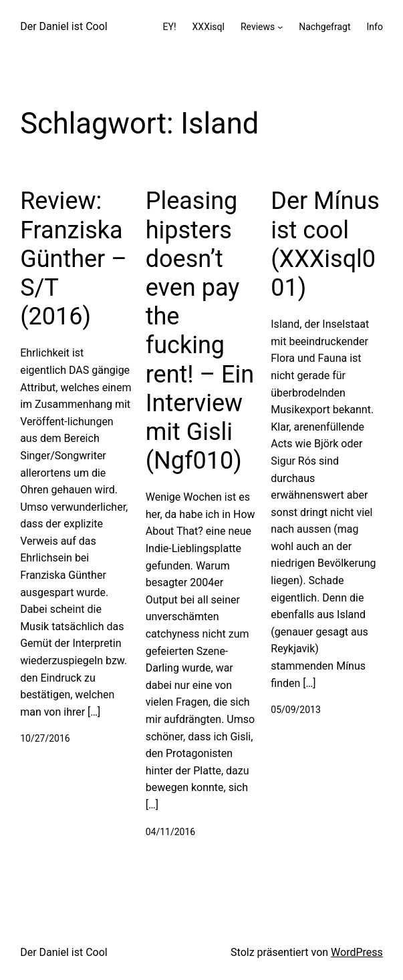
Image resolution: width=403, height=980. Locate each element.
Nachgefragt (324, 27)
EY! (170, 27)
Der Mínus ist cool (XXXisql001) (325, 244)
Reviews (258, 27)
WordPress (357, 952)
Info (374, 27)
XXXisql (209, 27)
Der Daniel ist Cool (64, 26)
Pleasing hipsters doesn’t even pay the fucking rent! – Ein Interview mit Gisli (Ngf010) (200, 331)
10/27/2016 (45, 738)
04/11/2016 (171, 832)
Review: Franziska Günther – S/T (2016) (74, 259)
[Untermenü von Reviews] (280, 27)
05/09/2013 (296, 710)
